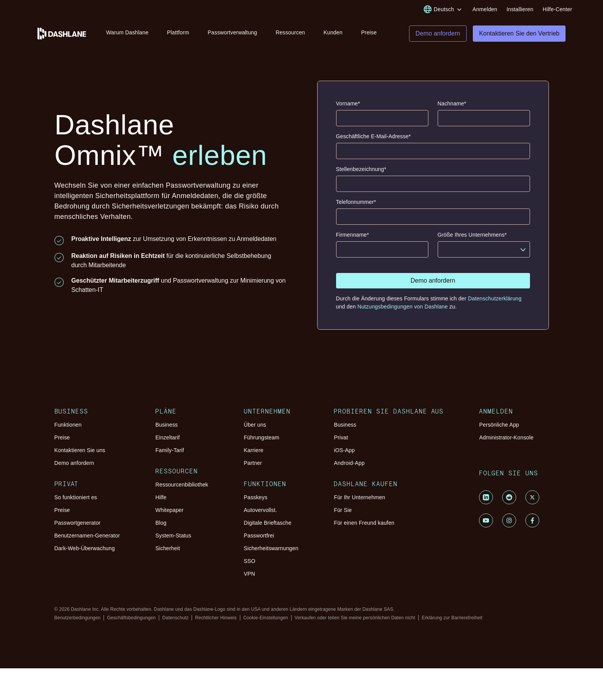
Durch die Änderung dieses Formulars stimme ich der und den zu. (429, 308)
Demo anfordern (74, 469)
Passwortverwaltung (234, 34)
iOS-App (344, 456)
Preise (371, 34)
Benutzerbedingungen (78, 624)
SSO (250, 567)
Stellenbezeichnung (361, 175)
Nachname (452, 109)
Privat (341, 443)
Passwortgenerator (78, 529)
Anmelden (485, 9)
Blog (161, 529)
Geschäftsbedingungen (131, 624)
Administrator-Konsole (506, 443)
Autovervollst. (260, 516)
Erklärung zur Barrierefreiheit (452, 624)
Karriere (254, 456)
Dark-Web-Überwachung (85, 554)
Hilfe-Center (557, 9)
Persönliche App (499, 431)
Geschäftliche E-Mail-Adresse (374, 142)
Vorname (348, 109)
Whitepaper (169, 516)
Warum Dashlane (129, 34)
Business (166, 431)
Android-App (349, 469)
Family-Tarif (170, 456)
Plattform (180, 34)
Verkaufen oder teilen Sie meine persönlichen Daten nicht (355, 624)
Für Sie (343, 516)
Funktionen (68, 431)
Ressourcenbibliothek (182, 490)
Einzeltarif (167, 443)
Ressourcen (292, 34)
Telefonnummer (356, 208)
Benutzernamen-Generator (87, 541)
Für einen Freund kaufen (364, 529)
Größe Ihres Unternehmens (472, 241)
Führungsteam (262, 443)
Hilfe (161, 503)
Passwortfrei (259, 541)
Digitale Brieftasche (268, 529)
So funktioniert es (76, 503)
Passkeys (256, 503)
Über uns (255, 431)
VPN (249, 580)
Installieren (520, 9)
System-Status (173, 541)
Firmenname (353, 241)
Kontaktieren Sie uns (80, 456)
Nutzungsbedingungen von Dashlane (403, 312)
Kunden (335, 34)
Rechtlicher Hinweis (216, 624)
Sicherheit (168, 554)
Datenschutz (175, 624)
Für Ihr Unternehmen (359, 503)
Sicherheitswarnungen (271, 554)
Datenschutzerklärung (495, 304)
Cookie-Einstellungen (266, 624)
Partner (253, 469)
